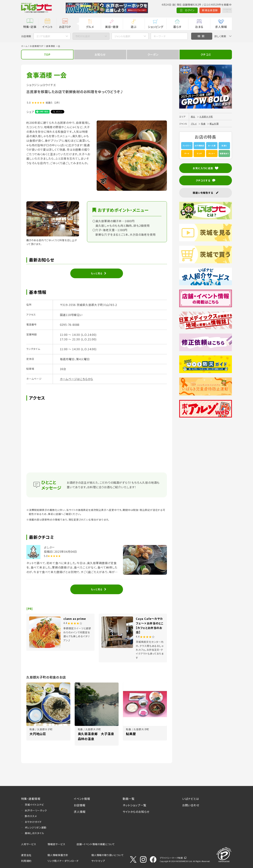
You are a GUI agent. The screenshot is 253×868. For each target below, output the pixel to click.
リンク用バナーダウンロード (63, 861)
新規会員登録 (202, 10)
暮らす (177, 27)
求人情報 (221, 27)
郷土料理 (214, 124)
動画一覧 (129, 799)
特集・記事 (30, 27)
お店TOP (65, 27)
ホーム (24, 46)
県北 (193, 117)
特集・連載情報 (31, 799)
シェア (30, 112)
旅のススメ (31, 816)
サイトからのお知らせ (136, 812)
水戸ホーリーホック (36, 810)
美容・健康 (112, 27)
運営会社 (26, 855)
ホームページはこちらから (77, 379)
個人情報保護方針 (58, 855)
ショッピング (155, 27)
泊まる (199, 27)
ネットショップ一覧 (134, 805)
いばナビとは (191, 799)
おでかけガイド (33, 822)
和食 (203, 124)
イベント (47, 27)
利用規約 (26, 861)
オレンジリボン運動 (36, 827)
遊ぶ (134, 27)
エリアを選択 (43, 36)
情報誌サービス (56, 844)
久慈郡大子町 (206, 117)
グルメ (90, 27)
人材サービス (29, 844)
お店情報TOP (37, 46)
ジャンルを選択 (122, 36)
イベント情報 (82, 799)
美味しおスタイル (34, 833)
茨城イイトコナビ (34, 805)
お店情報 (80, 805)
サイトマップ (98, 861)
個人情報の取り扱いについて (108, 855)
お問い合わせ (191, 805)
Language (223, 10)
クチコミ (206, 54)
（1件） (57, 103)
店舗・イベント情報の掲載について (96, 844)
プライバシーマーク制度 (171, 858)
